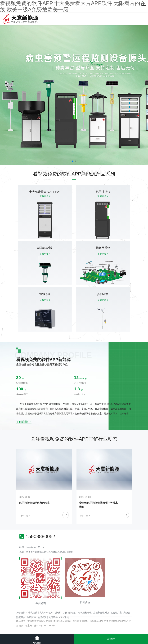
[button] (73, 161)
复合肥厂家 (116, 613)
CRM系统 (64, 617)
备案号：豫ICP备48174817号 (40, 626)
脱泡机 (58, 613)
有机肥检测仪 (85, 613)
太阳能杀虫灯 (70, 613)
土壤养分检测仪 (101, 613)
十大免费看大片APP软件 (41, 613)
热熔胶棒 (31, 617)
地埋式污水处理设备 (48, 617)
